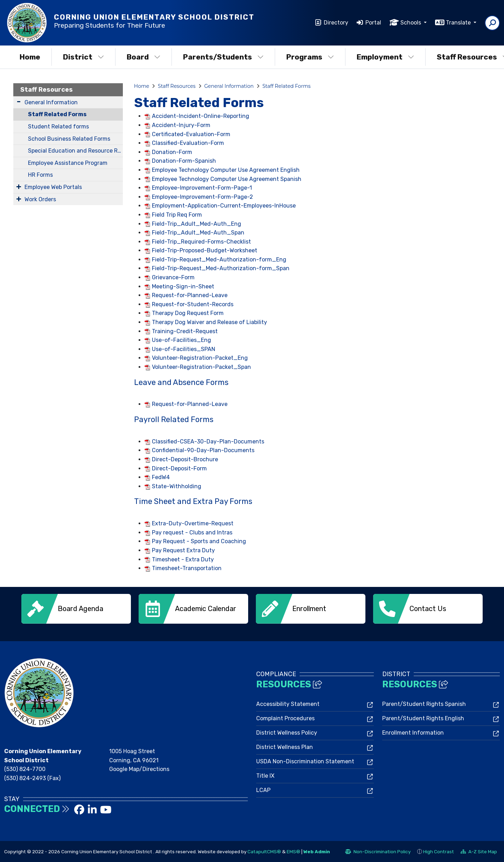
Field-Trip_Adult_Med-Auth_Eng (197, 224)
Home (30, 57)
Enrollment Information (413, 733)
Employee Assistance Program (68, 163)
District (83, 57)
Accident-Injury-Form (181, 125)
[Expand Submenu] (19, 102)
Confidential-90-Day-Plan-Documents (203, 450)
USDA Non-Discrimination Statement (305, 761)
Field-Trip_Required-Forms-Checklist (201, 242)
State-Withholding (177, 486)
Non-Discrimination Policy (378, 852)
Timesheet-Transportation (187, 568)
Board (143, 57)
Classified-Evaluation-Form (188, 143)
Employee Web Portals (53, 187)
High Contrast (439, 851)
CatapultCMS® (264, 851)
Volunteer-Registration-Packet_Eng (200, 358)
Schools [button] (411, 23)
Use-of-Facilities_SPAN (184, 349)
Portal (373, 23)
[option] (76, 609)
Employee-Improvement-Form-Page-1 (202, 188)
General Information (51, 102)
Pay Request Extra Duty (183, 550)
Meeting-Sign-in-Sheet (183, 286)
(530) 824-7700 (25, 769)
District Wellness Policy (287, 733)
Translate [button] (459, 23)
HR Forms (40, 175)
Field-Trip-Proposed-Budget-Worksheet (205, 250)
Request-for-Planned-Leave (190, 295)
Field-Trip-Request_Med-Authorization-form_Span (221, 268)
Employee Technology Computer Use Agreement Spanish (227, 179)
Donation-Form (172, 152)
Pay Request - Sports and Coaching (199, 541)
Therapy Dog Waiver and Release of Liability (209, 322)
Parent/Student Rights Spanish (424, 704)
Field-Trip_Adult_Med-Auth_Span (198, 233)
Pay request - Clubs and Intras (192, 532)
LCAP (263, 790)
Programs (310, 57)
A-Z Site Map (479, 852)
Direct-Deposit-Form (179, 468)
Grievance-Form (173, 277)
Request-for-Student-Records (193, 304)
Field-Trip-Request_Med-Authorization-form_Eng (219, 260)
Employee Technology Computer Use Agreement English (226, 170)
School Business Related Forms (69, 139)
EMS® (293, 851)
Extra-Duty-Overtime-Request (193, 523)
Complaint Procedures (285, 718)
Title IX (265, 776)
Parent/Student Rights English (423, 718)
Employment (385, 57)
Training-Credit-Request (185, 331)
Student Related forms (58, 127)
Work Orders (40, 199)
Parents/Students (223, 57)
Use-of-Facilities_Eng (181, 340)
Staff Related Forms (57, 114)
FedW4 (161, 477)
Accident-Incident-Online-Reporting (201, 116)
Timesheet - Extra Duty (183, 559)
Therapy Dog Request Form (188, 313)
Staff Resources (47, 90)
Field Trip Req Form (177, 215)
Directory (336, 23)
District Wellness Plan (285, 747)
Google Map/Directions (139, 769)
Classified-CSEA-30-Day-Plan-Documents (208, 441)
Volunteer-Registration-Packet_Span (201, 367)
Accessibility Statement (288, 704)
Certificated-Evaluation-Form (191, 134)
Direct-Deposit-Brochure (185, 459)
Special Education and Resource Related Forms (75, 151)
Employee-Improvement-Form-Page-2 (202, 197)
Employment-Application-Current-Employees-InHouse (224, 206)
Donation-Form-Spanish (184, 161)
